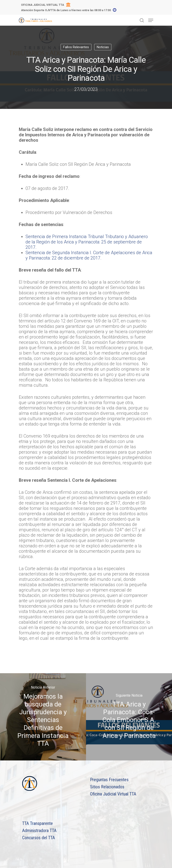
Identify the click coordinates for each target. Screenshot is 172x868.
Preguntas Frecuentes (109, 780)
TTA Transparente (38, 823)
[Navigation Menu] (151, 20)
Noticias (103, 47)
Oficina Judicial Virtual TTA (113, 794)
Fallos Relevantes (76, 47)
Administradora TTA (39, 831)
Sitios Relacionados (107, 787)
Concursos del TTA (39, 838)
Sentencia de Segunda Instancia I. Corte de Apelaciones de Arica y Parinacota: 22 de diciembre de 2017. (89, 255)
